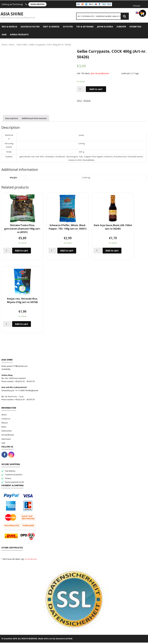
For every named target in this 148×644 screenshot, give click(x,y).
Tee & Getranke (85, 28)
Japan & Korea (105, 28)
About (4, 416)
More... (12, 46)
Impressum (6, 440)
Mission (5, 424)
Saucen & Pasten (30, 28)
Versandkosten (8, 436)
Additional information (34, 120)
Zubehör (121, 28)
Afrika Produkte (19, 36)
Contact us (6, 420)
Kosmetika (135, 28)
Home (4, 46)
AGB (3, 444)
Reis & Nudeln (9, 28)
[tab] (12, 120)
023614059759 (37, 4)
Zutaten (68, 28)
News (4, 428)
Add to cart (96, 91)
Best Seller (22, 46)
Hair (4, 36)
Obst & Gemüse (51, 28)
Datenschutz (7, 432)
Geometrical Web (64, 640)
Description (12, 120)
